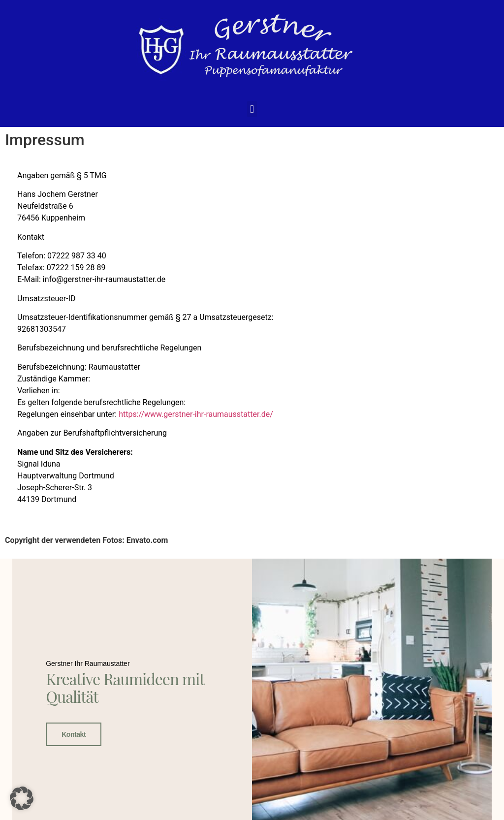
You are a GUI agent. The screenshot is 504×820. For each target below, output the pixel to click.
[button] (252, 109)
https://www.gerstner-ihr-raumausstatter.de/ (196, 414)
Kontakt (74, 734)
